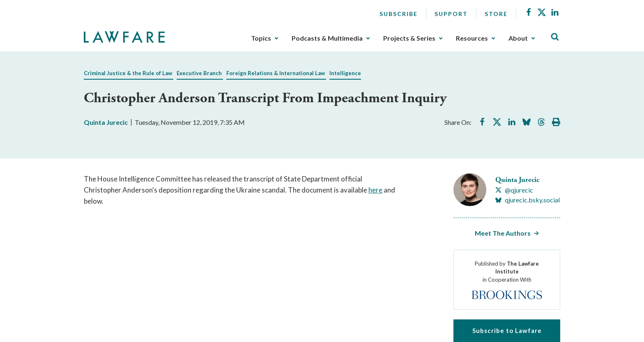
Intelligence (345, 73)
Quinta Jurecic (106, 122)
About (518, 38)
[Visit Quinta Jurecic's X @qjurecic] (514, 190)
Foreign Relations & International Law (276, 73)
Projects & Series (409, 38)
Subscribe (399, 14)
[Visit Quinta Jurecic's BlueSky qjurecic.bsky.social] (528, 200)
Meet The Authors (503, 233)
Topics (261, 38)
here (375, 190)
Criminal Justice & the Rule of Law (128, 73)
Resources (472, 38)
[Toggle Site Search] (555, 37)
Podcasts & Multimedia (327, 38)
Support (451, 14)
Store (496, 14)
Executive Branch (199, 73)
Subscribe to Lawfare (507, 331)
